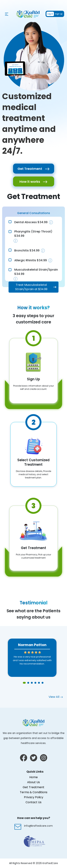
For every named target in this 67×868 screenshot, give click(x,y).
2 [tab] (28, 683)
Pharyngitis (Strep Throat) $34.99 (33, 234)
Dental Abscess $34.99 (31, 222)
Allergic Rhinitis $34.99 (31, 260)
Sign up (59, 14)
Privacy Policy (34, 797)
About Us (33, 782)
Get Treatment (34, 169)
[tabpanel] (32, 658)
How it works (33, 182)
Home (33, 777)
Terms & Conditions (34, 792)
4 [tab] (35, 683)
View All (56, 697)
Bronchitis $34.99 (27, 250)
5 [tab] (39, 683)
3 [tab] (32, 683)
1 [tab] (25, 683)
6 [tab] (43, 683)
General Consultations (34, 213)
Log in (50, 14)
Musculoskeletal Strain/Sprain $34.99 (36, 272)
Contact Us (33, 802)
